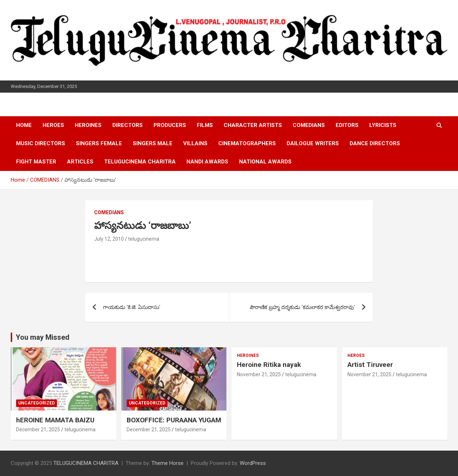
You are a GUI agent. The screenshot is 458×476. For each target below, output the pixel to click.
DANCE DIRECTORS (375, 143)
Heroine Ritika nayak (269, 365)
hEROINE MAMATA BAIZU (55, 420)
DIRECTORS (128, 125)
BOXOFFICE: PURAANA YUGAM (174, 420)
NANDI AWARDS (207, 162)
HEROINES (88, 125)
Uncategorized (36, 403)
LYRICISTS (383, 125)
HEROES (53, 125)
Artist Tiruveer (370, 365)
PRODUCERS (170, 125)
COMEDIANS (309, 125)
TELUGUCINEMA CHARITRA (140, 162)
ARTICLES (80, 162)
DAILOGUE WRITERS (313, 143)
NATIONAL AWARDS (265, 162)
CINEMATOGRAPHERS (247, 143)
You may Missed (43, 337)
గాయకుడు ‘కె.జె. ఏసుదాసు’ (132, 307)
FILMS (205, 125)
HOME (24, 125)
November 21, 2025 (259, 374)
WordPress (253, 463)
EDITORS (347, 125)
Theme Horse (167, 463)
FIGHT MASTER (36, 162)
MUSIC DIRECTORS (41, 143)
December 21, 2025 (38, 430)
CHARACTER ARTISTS (253, 125)
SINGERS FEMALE (99, 143)
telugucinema (144, 239)
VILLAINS (195, 143)
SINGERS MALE (153, 143)
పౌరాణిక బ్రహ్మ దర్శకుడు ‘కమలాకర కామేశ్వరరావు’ (302, 307)
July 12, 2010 (109, 239)
